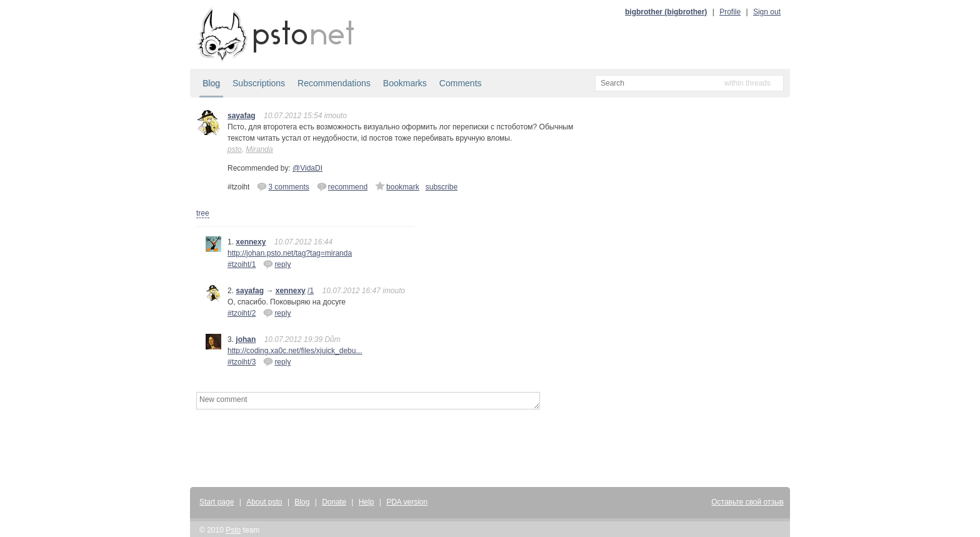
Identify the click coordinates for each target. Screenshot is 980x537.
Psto (233, 530)
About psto (264, 502)
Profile (730, 12)
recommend (342, 186)
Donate (334, 502)
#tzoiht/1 (242, 264)
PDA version (407, 502)
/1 (311, 291)
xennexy (251, 242)
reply (277, 264)
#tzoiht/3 (242, 362)
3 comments (283, 186)
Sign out (767, 12)
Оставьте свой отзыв (747, 502)
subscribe (442, 187)
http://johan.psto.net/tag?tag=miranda (290, 253)
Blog (211, 83)
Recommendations (334, 83)
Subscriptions (259, 83)
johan (246, 339)
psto (235, 149)
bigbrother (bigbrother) (666, 12)
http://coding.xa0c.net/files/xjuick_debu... (295, 351)
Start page (217, 502)
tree (203, 213)
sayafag (242, 116)
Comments (461, 83)
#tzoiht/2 (242, 313)
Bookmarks (405, 83)
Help (367, 502)
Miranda (259, 149)
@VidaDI (307, 168)
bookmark (397, 186)
